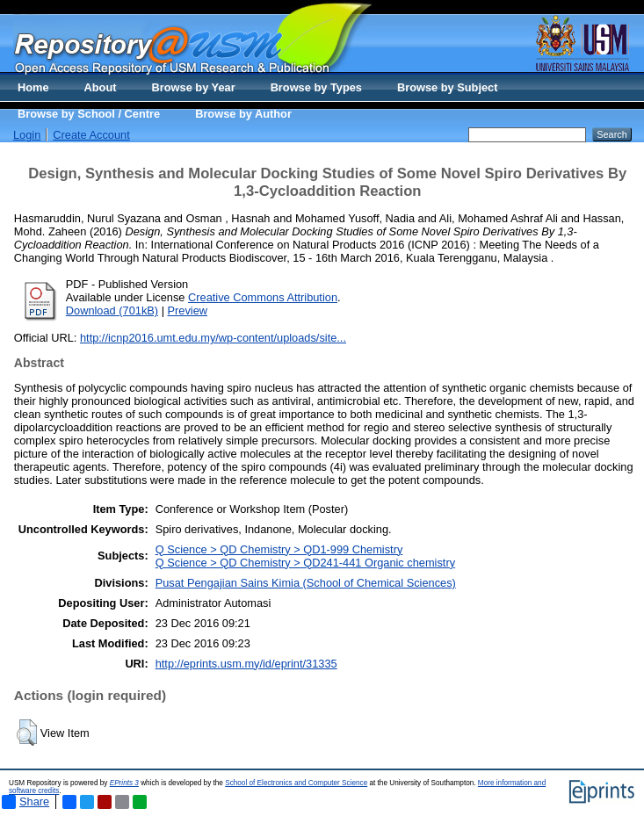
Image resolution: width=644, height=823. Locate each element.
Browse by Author (243, 114)
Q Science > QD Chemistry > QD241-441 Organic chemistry (305, 563)
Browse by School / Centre (89, 114)
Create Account (91, 135)
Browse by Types (316, 87)
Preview (188, 310)
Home (33, 87)
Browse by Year (194, 87)
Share (25, 802)
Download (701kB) (112, 310)
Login (27, 135)
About (101, 87)
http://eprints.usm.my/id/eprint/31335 (246, 664)
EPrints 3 (124, 783)
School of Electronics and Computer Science (296, 783)
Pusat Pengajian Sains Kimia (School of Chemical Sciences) (306, 583)
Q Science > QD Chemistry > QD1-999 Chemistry (279, 549)
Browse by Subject (448, 87)
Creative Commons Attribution (263, 297)
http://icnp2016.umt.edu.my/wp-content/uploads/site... (213, 338)
